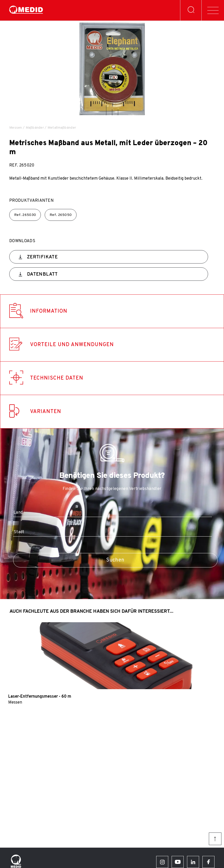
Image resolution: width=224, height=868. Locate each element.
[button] (106, 110)
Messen (16, 128)
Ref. (25, 215)
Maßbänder (35, 128)
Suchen (115, 560)
